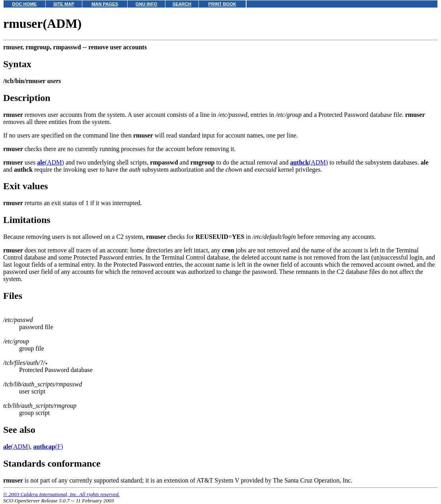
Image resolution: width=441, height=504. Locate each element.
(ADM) (51, 162)
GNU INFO (147, 4)
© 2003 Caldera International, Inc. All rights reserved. (61, 494)
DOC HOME (25, 4)
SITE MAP (64, 4)
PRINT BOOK (222, 4)
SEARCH (182, 4)
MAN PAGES (105, 4)
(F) (48, 447)
